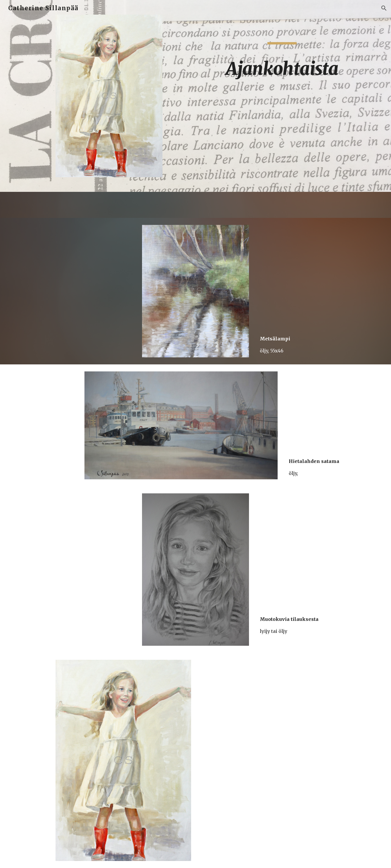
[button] (384, 8)
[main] (282, 63)
